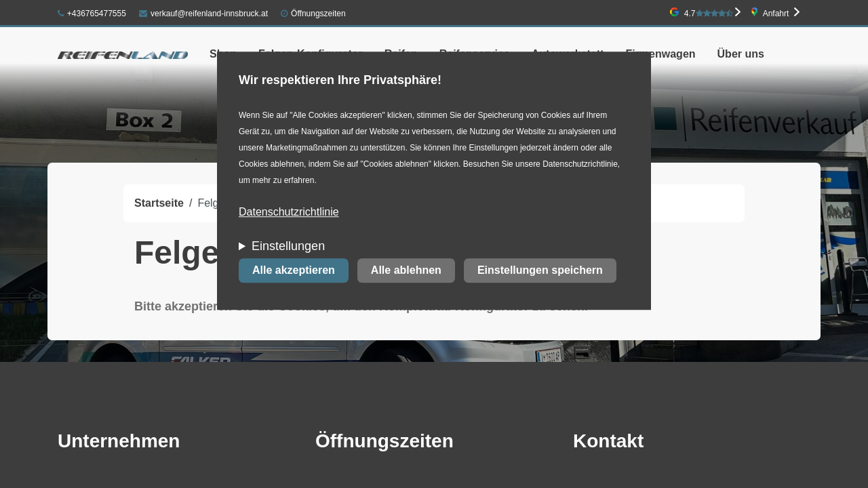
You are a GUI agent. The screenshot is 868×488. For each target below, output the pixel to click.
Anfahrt (776, 14)
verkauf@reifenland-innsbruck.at (203, 14)
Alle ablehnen (406, 271)
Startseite (159, 203)
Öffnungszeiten (318, 14)
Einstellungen (288, 247)
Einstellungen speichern (540, 271)
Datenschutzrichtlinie (289, 212)
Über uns (741, 54)
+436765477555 (92, 14)
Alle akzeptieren (294, 271)
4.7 (709, 14)
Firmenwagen (660, 54)
